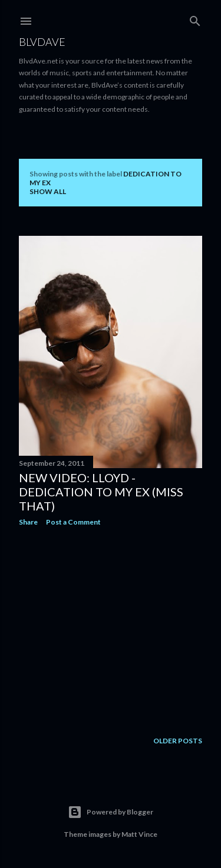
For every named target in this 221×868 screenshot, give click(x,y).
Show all (48, 191)
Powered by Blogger (111, 812)
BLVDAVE (42, 42)
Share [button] (28, 522)
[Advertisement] (111, 629)
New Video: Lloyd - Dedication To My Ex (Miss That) (101, 492)
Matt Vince (139, 834)
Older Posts (178, 741)
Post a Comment (73, 522)
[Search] (195, 19)
